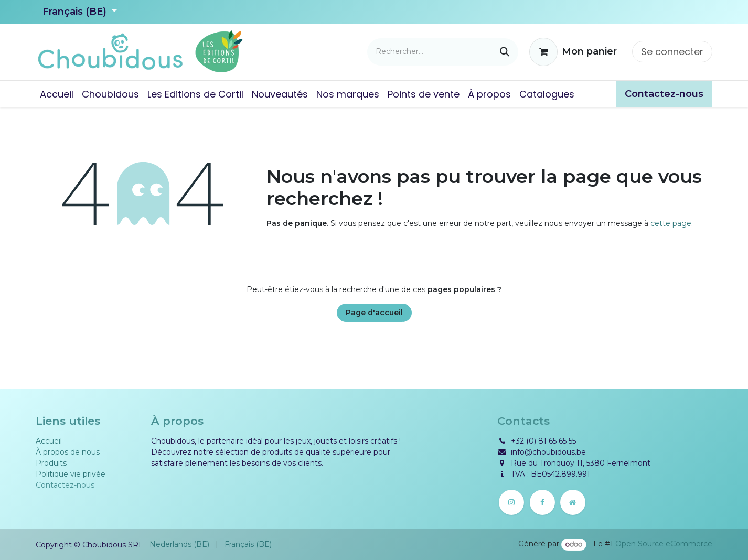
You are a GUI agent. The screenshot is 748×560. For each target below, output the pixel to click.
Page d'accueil (374, 313)
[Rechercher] (505, 52)
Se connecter (672, 52)
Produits (51, 463)
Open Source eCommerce (664, 544)
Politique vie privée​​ (71, 474)
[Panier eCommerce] (573, 52)
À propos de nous (68, 452)
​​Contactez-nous (664, 94)
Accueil (49, 441)
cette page (671, 223)
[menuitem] (57, 94)
